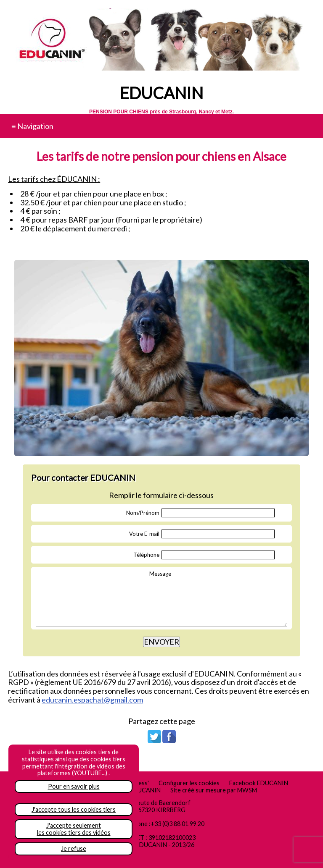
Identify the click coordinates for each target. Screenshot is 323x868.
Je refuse (74, 848)
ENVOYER (161, 642)
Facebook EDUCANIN (259, 783)
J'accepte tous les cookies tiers (74, 809)
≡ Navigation (32, 126)
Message (160, 574)
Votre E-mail (144, 534)
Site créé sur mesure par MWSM (214, 790)
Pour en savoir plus (74, 786)
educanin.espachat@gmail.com (92, 700)
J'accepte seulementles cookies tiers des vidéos (74, 829)
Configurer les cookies (189, 783)
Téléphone (146, 555)
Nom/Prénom (143, 513)
